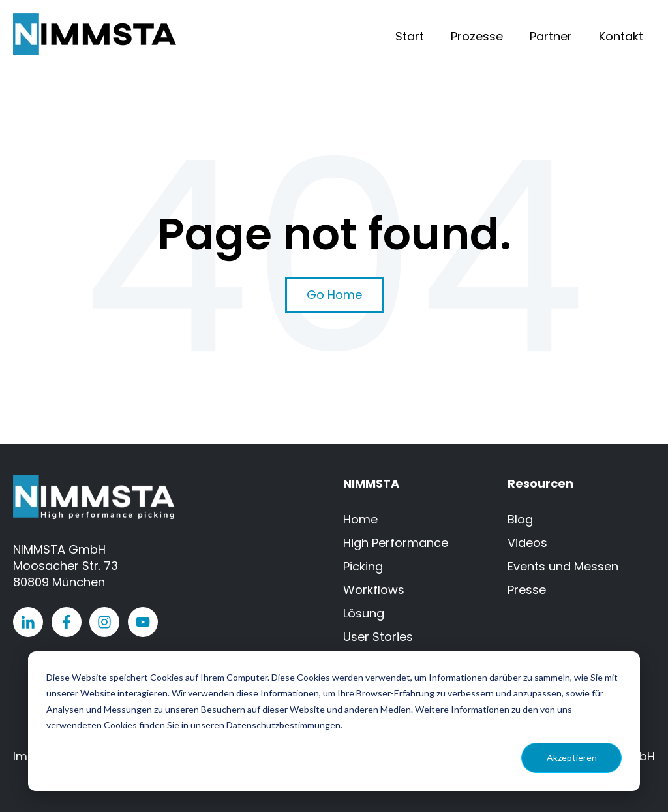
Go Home (334, 295)
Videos (527, 543)
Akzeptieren (572, 757)
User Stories (378, 637)
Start (410, 36)
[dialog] (334, 721)
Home (360, 519)
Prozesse (477, 36)
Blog (520, 519)
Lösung (364, 613)
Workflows (374, 590)
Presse (527, 590)
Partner (551, 36)
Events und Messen (563, 566)
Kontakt (621, 36)
